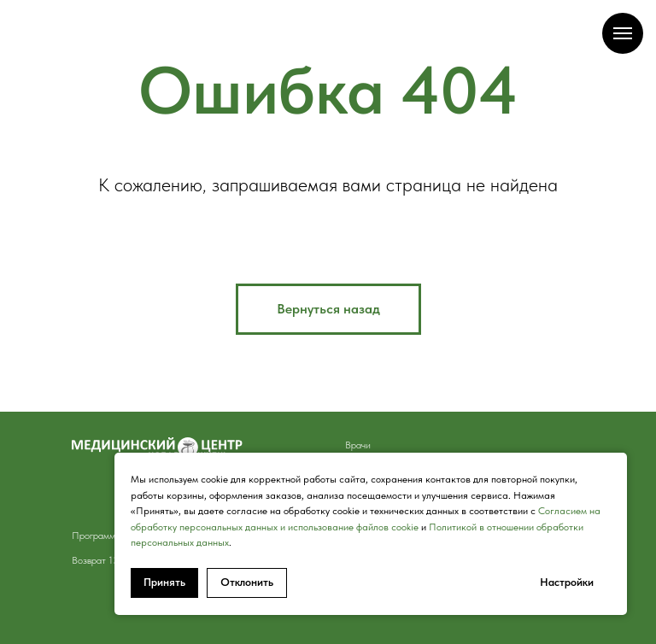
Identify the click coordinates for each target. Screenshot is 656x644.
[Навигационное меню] (623, 33)
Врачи (358, 445)
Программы (97, 536)
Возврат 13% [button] (100, 560)
